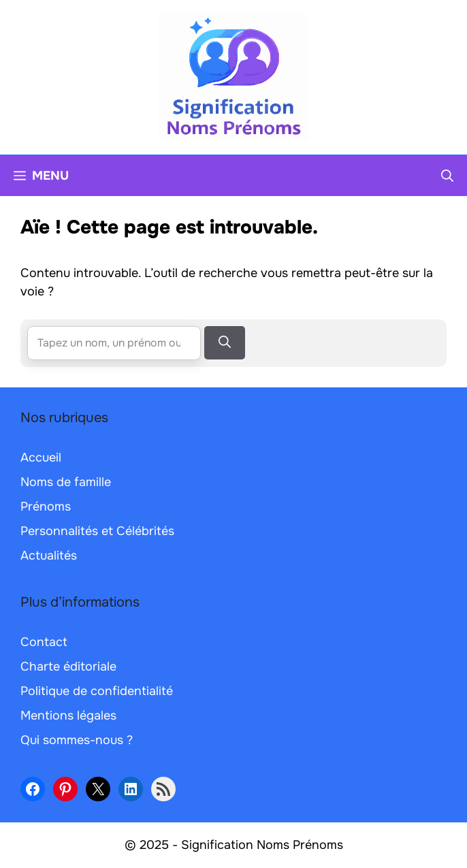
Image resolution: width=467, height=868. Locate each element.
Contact (44, 642)
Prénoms (46, 507)
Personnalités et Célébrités (97, 531)
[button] (447, 176)
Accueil (41, 457)
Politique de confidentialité (97, 691)
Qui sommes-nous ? (77, 740)
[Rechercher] (225, 343)
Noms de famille (66, 482)
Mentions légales (68, 716)
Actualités (49, 556)
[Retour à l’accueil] (233, 76)
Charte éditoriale (68, 666)
